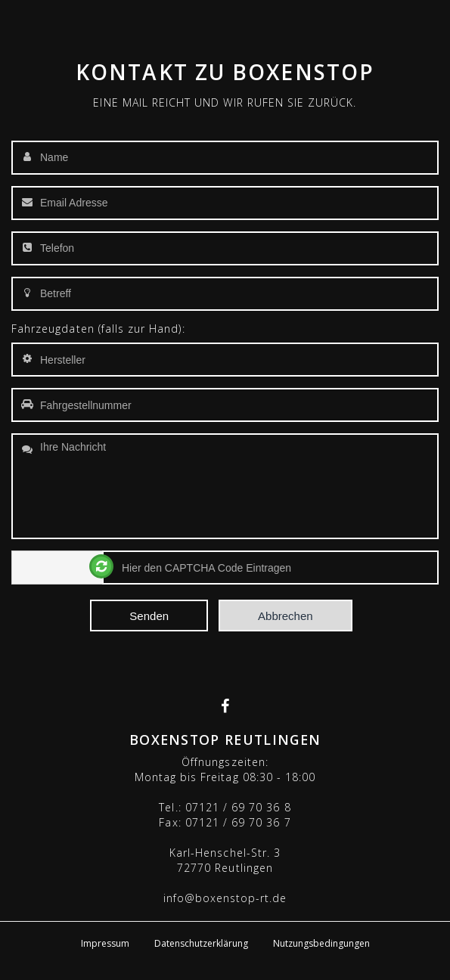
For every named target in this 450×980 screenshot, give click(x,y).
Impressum (105, 943)
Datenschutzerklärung (201, 943)
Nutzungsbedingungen (321, 943)
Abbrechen (286, 616)
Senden (149, 616)
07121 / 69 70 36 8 (238, 807)
